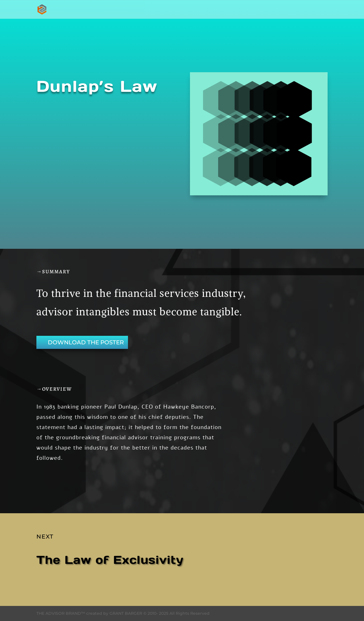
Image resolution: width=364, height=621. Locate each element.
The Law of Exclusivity (110, 560)
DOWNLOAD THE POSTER (86, 342)
